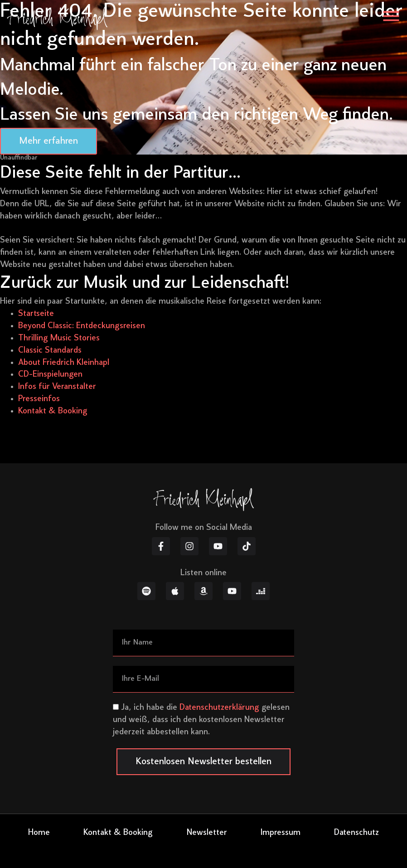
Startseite (36, 314)
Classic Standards (50, 351)
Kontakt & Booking (53, 411)
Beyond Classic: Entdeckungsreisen (82, 326)
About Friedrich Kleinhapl (64, 363)
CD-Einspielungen (50, 375)
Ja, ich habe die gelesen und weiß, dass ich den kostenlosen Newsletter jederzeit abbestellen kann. (201, 720)
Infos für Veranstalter (57, 387)
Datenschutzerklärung (219, 708)
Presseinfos (39, 399)
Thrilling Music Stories (59, 338)
